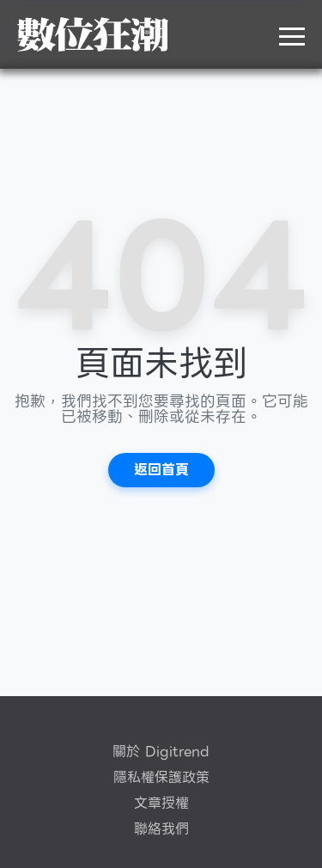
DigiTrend (93, 34)
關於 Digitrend (161, 752)
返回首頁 (161, 470)
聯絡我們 (161, 829)
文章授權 (161, 804)
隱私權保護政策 (161, 778)
